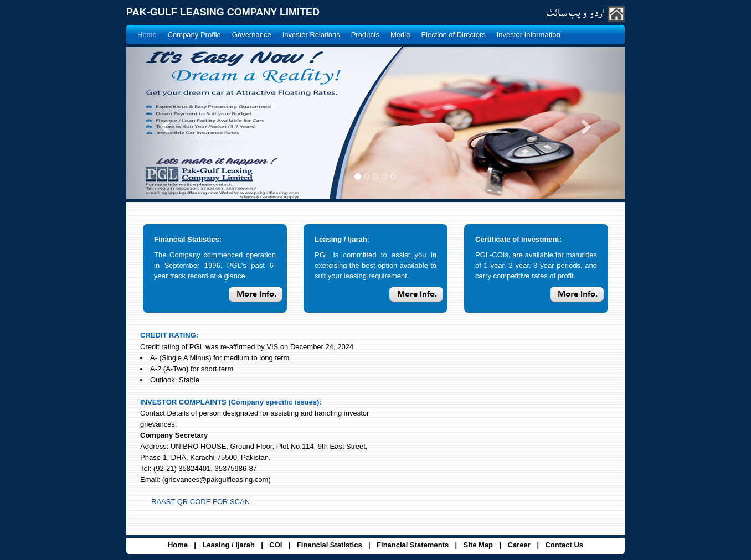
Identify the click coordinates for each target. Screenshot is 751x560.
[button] (164, 123)
